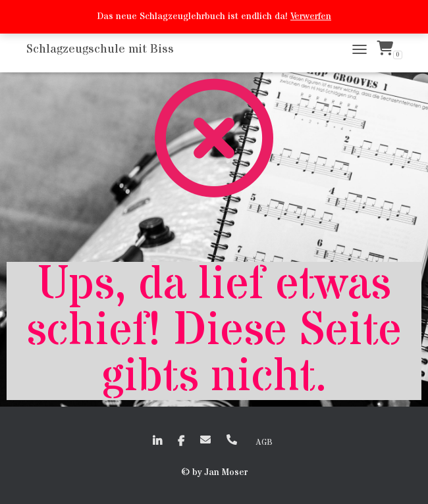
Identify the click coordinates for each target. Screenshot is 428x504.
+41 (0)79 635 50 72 (232, 440)
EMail (205, 440)
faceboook (181, 441)
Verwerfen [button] (311, 16)
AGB (264, 442)
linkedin (157, 441)
